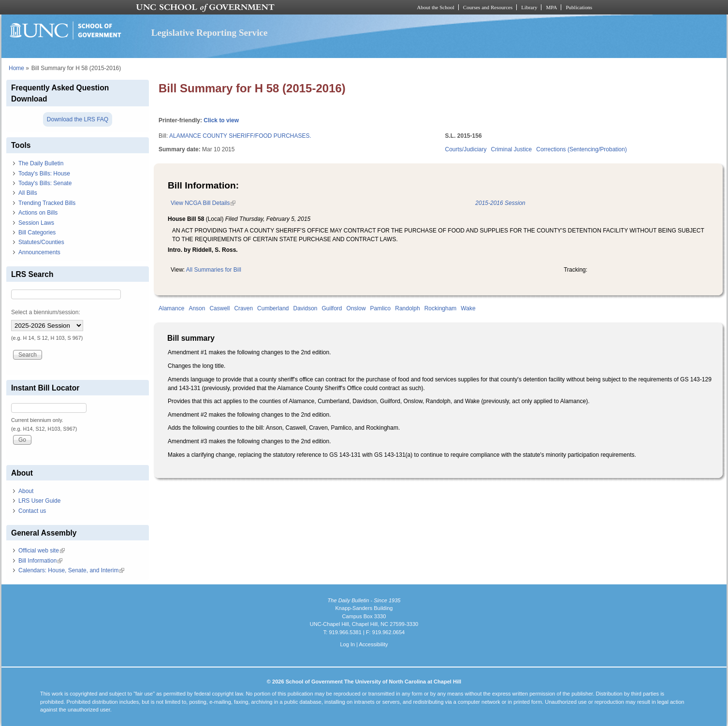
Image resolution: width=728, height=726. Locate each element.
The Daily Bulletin (41, 163)
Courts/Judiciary (466, 149)
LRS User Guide (39, 501)
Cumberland (273, 308)
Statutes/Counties (41, 242)
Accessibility (373, 644)
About (26, 491)
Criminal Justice (512, 149)
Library (529, 7)
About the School (436, 7)
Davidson (305, 308)
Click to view (221, 120)
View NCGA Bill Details (203, 203)
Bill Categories (37, 232)
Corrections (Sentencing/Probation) (581, 149)
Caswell (219, 308)
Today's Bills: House (44, 174)
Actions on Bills (38, 213)
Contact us (32, 511)
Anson (197, 308)
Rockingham (441, 308)
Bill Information (40, 561)
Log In (347, 644)
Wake (468, 308)
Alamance (171, 308)
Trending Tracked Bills (47, 203)
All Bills (28, 193)
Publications (579, 7)
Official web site (42, 551)
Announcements (39, 252)
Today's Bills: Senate (45, 183)
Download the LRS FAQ (78, 119)
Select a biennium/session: (46, 312)
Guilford (332, 308)
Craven (243, 308)
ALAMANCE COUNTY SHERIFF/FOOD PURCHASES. (240, 136)
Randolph (407, 308)
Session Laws (36, 223)
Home (16, 68)
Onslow (356, 308)
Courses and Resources (488, 7)
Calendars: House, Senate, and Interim (71, 570)
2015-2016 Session (500, 203)
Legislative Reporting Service (210, 33)
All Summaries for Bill (214, 270)
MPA (551, 7)
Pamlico (381, 308)
